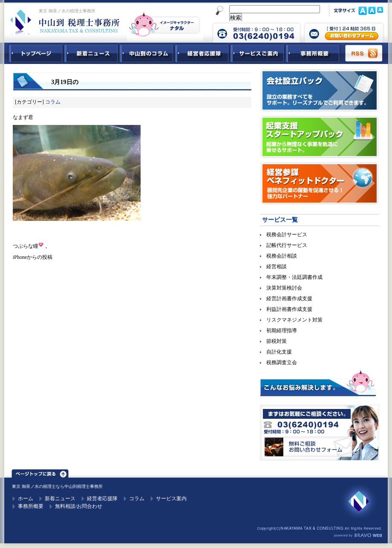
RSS (364, 53)
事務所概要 (313, 53)
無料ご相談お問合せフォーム (320, 433)
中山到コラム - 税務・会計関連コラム (147, 53)
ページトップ (40, 472)
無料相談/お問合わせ (79, 506)
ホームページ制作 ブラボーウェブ (358, 536)
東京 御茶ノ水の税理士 (34, 486)
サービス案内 (171, 499)
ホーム (26, 499)
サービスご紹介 (257, 53)
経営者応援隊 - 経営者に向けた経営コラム (202, 53)
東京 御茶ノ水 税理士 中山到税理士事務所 (65, 22)
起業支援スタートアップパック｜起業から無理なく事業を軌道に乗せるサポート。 (320, 137)
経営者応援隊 (102, 499)
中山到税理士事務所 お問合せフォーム (344, 32)
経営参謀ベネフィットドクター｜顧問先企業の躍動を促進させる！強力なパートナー (320, 183)
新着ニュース (91, 53)
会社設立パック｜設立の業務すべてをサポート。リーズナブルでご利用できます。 (320, 90)
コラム (53, 102)
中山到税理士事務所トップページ (34, 53)
